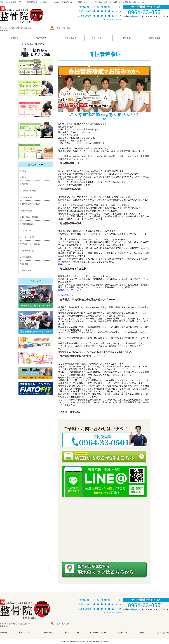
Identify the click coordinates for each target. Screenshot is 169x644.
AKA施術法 (27, 257)
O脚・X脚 (26, 231)
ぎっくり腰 (27, 197)
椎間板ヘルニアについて (70, 290)
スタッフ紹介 (70, 38)
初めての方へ (42, 38)
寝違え (25, 177)
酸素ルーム (27, 270)
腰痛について (64, 264)
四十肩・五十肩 (29, 191)
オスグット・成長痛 (31, 244)
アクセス (127, 38)
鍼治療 (25, 264)
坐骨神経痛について (68, 295)
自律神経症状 (28, 251)
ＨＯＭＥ (14, 38)
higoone (105, 641)
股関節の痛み (28, 224)
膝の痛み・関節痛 (30, 217)
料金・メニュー (99, 38)
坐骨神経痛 (27, 211)
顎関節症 (26, 184)
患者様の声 (122, 633)
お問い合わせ (155, 38)
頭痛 (24, 171)
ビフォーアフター (98, 633)
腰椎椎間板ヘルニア (31, 204)
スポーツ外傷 (28, 237)
